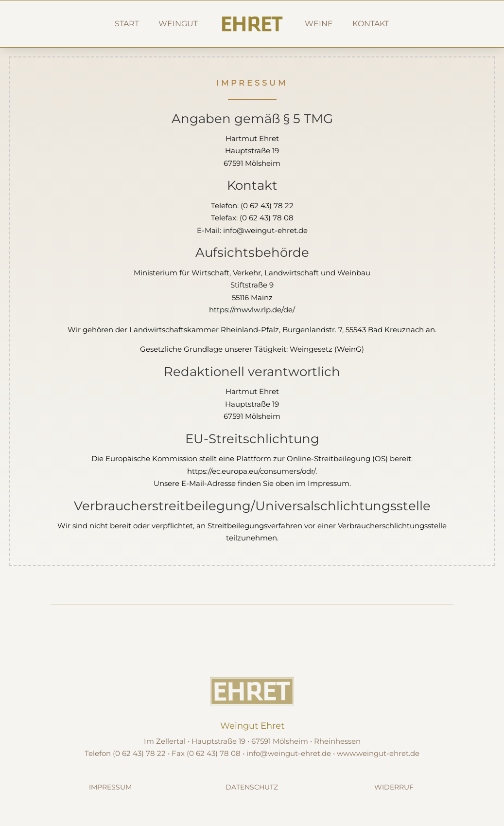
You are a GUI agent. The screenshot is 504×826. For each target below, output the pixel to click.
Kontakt (371, 24)
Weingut (178, 24)
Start (127, 24)
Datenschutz (252, 787)
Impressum (110, 787)
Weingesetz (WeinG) (327, 349)
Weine (319, 24)
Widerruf (394, 787)
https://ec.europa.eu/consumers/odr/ (251, 471)
